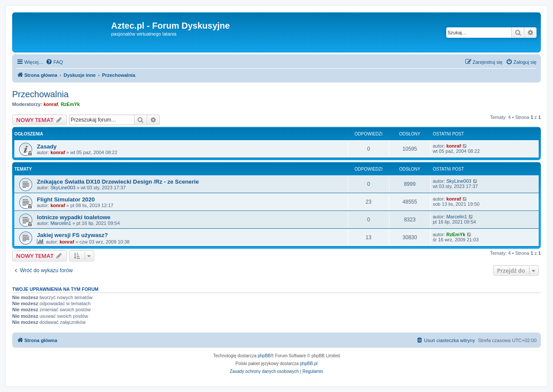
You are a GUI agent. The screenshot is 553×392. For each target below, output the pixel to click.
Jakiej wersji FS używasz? (72, 235)
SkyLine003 (63, 188)
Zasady (47, 147)
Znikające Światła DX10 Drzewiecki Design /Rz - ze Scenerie (118, 182)
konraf (51, 104)
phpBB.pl (309, 364)
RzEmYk (70, 104)
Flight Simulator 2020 (66, 199)
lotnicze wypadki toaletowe (74, 217)
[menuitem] (54, 62)
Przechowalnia (40, 94)
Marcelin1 (61, 223)
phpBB (264, 356)
